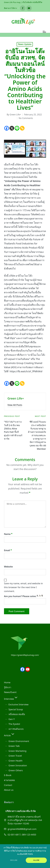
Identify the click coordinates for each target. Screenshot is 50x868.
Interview (11, 699)
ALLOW (36, 860)
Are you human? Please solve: (25, 600)
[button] (15, 405)
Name (8, 534)
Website (8, 567)
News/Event (10, 692)
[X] (12, 128)
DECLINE (14, 860)
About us (9, 790)
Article (9, 735)
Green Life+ (16, 398)
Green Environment (19, 741)
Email (8, 550)
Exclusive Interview (19, 704)
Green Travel (15, 756)
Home (7, 682)
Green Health (16, 761)
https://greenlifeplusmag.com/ (25, 655)
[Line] (17, 128)
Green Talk (14, 746)
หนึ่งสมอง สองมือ (17, 714)
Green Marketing (17, 751)
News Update (25, 44)
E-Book (8, 775)
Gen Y (12, 719)
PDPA (30, 854)
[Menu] (44, 32)
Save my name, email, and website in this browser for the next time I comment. (23, 587)
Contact (8, 785)
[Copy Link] (22, 128)
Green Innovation (18, 765)
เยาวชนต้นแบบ (16, 729)
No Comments (26, 118)
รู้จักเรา (8, 687)
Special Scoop (16, 709)
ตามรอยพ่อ (9, 780)
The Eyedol (14, 724)
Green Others (16, 770)
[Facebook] (7, 128)
